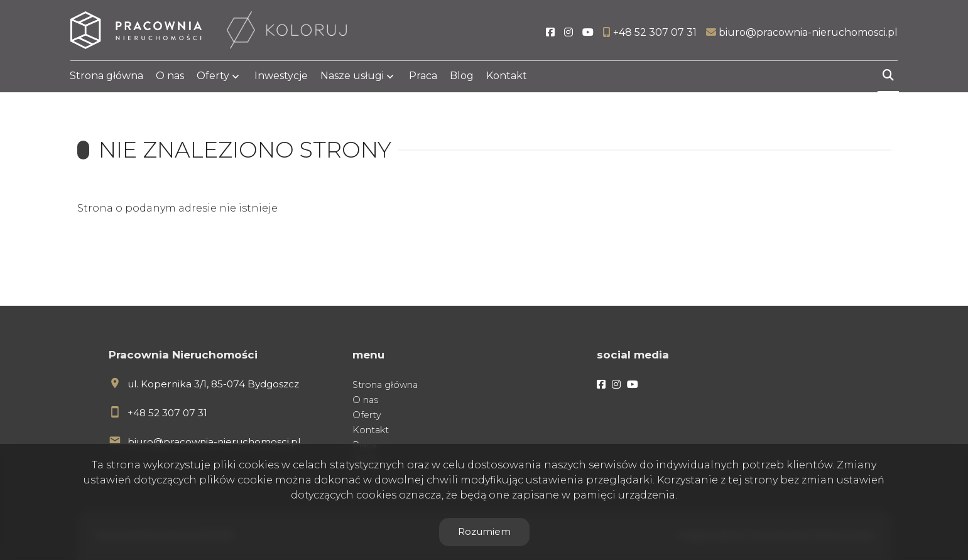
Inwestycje (281, 77)
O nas (170, 77)
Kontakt (507, 77)
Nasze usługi (352, 77)
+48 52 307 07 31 (167, 413)
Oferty (213, 77)
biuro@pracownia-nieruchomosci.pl (214, 442)
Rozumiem (484, 531)
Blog (462, 77)
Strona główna (106, 77)
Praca (423, 77)
